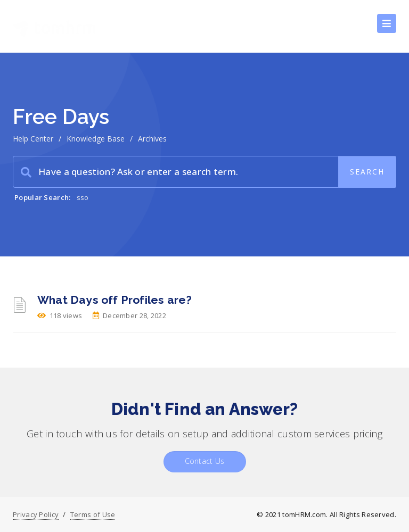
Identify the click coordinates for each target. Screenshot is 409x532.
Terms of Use (93, 514)
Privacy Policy (36, 514)
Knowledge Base (96, 139)
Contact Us (205, 461)
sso (83, 197)
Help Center (33, 139)
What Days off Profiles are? (114, 300)
